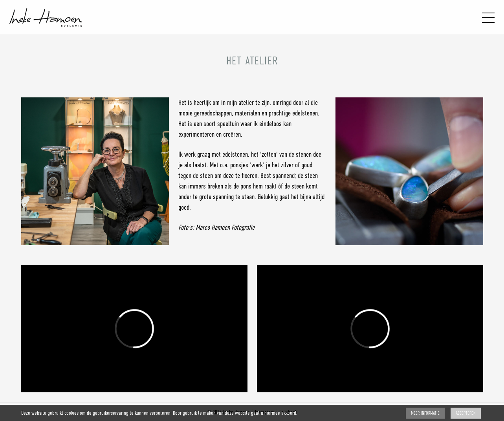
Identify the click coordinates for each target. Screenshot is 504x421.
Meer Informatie (425, 413)
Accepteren (466, 413)
